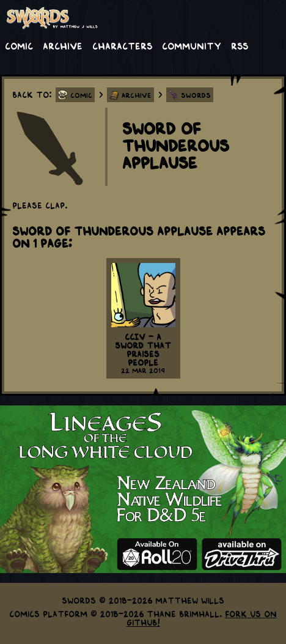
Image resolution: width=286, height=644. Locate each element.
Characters (122, 45)
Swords (196, 95)
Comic (19, 45)
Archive (63, 45)
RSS (240, 45)
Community (192, 45)
